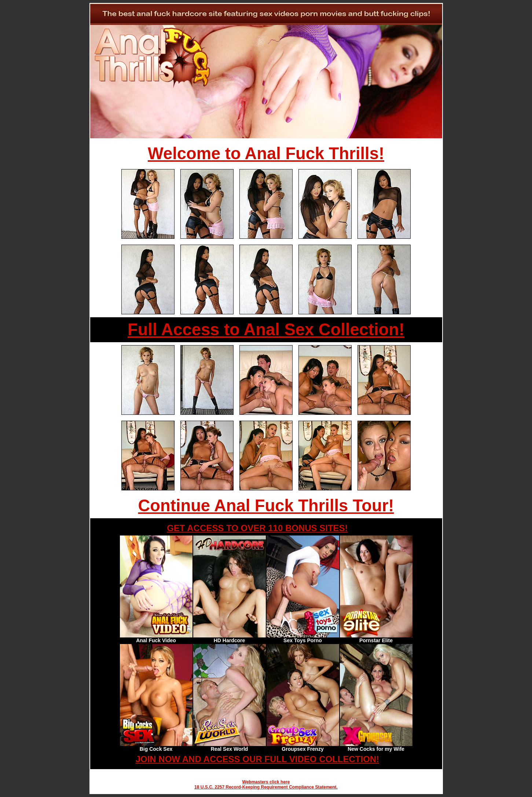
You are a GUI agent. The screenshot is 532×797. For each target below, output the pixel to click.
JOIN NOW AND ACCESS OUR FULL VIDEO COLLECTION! (257, 759)
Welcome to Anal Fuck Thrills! (266, 153)
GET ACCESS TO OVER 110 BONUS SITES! (257, 528)
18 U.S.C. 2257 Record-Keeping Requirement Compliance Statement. (266, 787)
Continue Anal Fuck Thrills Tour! (266, 506)
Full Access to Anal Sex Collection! (266, 330)
